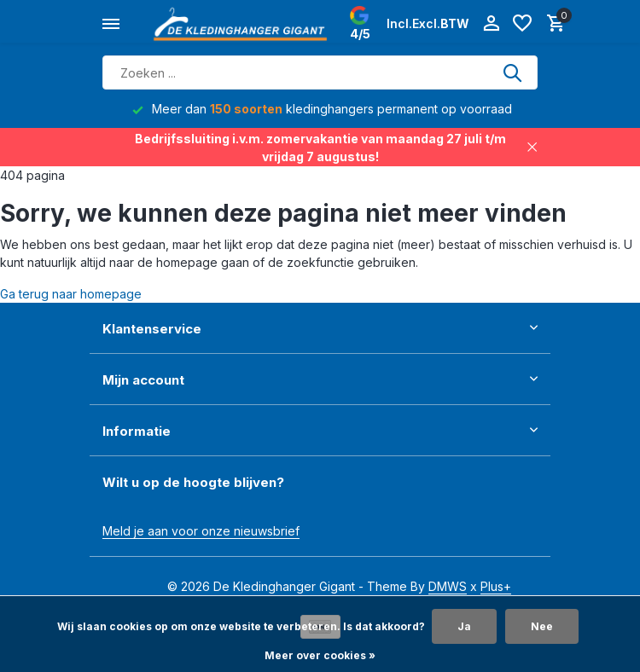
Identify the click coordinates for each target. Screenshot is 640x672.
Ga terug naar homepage (71, 294)
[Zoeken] (320, 72)
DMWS (448, 586)
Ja (464, 626)
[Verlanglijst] (522, 24)
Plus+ (496, 586)
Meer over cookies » (320, 655)
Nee (542, 626)
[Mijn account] (491, 24)
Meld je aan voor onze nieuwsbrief (201, 531)
